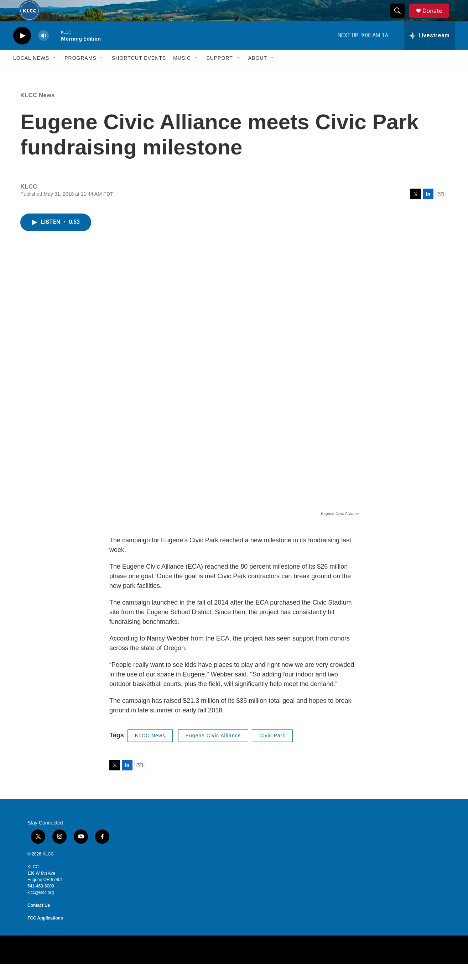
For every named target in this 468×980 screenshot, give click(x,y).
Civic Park (272, 752)
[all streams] (430, 52)
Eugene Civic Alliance (213, 752)
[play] (22, 52)
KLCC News (37, 111)
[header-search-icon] (401, 19)
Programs (80, 74)
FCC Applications (45, 934)
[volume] (43, 52)
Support (219, 74)
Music (182, 74)
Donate (437, 19)
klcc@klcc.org (41, 908)
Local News (31, 74)
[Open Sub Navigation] (54, 74)
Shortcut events (139, 74)
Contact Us (39, 921)
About (258, 74)
